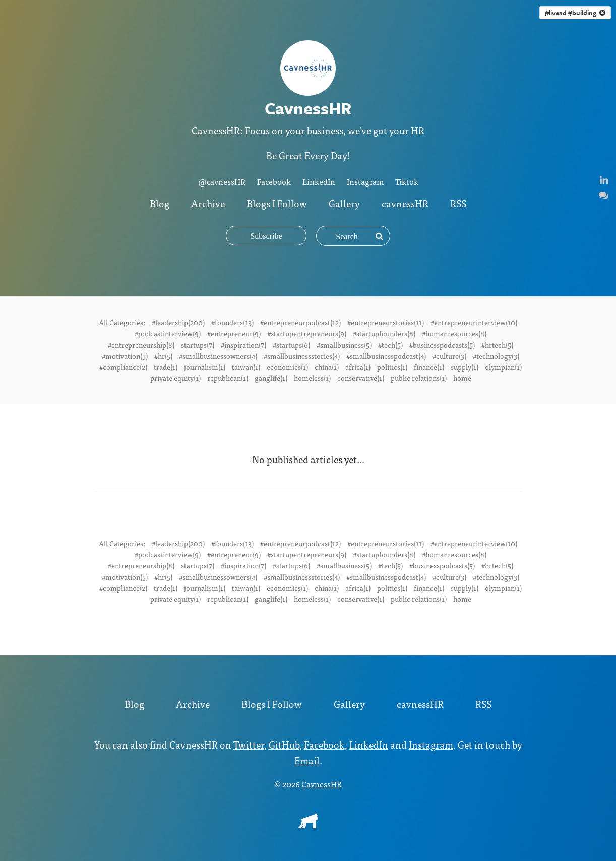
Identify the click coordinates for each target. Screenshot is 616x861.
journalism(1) (205, 367)
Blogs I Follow (277, 203)
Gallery (344, 203)
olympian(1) (503, 367)
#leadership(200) (178, 322)
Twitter (249, 744)
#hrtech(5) (497, 345)
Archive (208, 203)
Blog (160, 203)
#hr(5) (163, 356)
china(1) (327, 367)
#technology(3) (496, 356)
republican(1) (228, 378)
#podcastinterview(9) (168, 333)
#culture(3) (449, 356)
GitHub (284, 744)
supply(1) (465, 367)
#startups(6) (291, 345)
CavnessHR (322, 784)
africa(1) (358, 367)
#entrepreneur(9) (234, 333)
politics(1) (392, 367)
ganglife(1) (271, 378)
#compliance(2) (123, 367)
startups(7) (198, 345)
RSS (458, 203)
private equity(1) (175, 378)
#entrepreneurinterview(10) (474, 322)
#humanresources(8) (454, 333)
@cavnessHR (222, 181)
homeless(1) (312, 378)
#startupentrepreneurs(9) (307, 333)
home (462, 378)
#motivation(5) (125, 356)
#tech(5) (390, 345)
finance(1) (429, 367)
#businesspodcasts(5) (442, 345)
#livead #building (575, 13)
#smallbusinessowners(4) (218, 356)
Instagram (365, 181)
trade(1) (166, 367)
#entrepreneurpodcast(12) (300, 322)
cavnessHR (405, 203)
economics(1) (287, 367)
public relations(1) (419, 378)
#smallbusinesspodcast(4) (386, 356)
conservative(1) (361, 378)
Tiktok (407, 181)
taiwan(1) (246, 367)
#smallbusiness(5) (344, 345)
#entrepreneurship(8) (141, 345)
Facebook (274, 181)
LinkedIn (319, 181)
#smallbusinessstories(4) (302, 356)
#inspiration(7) (243, 345)
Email (307, 760)
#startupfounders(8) (384, 333)
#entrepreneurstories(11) (386, 322)
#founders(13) (232, 322)
